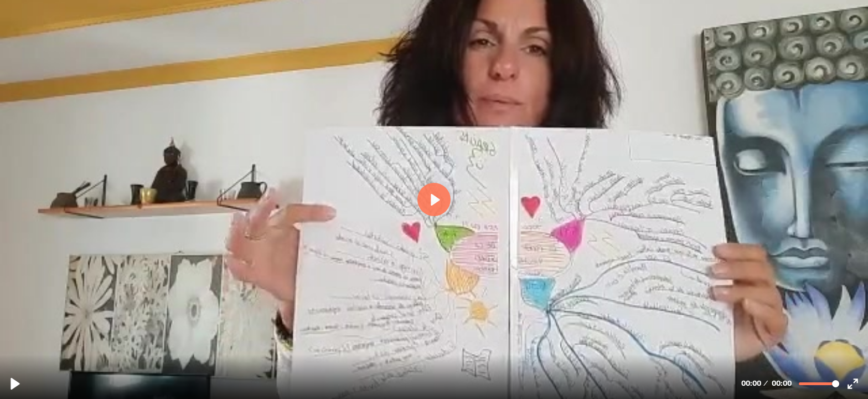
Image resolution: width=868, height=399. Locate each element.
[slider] (819, 384)
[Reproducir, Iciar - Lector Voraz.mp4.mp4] (15, 384)
